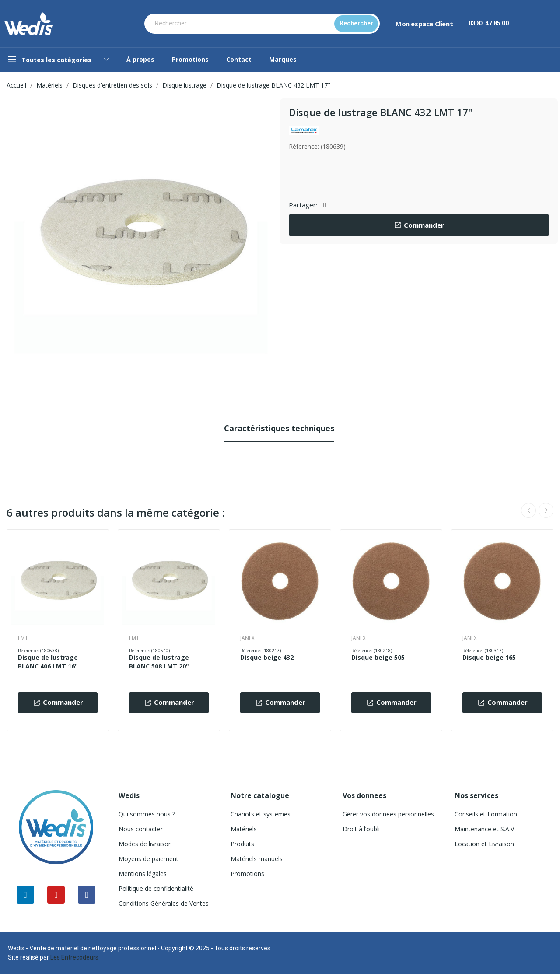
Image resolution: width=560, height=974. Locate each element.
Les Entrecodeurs (74, 957)
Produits (242, 844)
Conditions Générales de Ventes (164, 903)
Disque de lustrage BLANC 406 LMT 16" (48, 662)
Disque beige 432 (267, 657)
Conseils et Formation (486, 814)
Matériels (244, 829)
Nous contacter (141, 829)
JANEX (247, 638)
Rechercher (356, 23)
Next (546, 510)
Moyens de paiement (149, 859)
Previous (528, 510)
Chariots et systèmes (261, 814)
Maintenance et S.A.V (484, 829)
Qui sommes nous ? (147, 814)
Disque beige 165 (489, 657)
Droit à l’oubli (361, 829)
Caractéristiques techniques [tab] (279, 428)
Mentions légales (143, 874)
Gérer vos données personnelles (388, 814)
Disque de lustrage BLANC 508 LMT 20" (159, 662)
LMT (23, 638)
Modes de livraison (145, 844)
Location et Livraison (484, 844)
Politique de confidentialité (156, 888)
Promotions (247, 874)
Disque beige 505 (378, 657)
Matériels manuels (257, 859)
